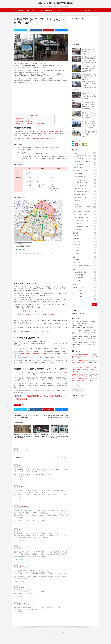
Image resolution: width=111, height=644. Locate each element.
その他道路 (78, 281)
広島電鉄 (78, 263)
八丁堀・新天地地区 (81, 186)
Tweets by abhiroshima (78, 314)
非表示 (35, 116)
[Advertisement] (41, 99)
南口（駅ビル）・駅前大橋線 (83, 162)
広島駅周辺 (21, 10)
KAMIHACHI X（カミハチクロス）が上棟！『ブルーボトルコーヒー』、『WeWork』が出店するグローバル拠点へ (84, 85)
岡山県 (77, 239)
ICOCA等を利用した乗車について (24, 122)
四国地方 (78, 250)
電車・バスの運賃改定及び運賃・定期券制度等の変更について (38, 139)
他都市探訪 (76, 233)
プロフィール (68, 10)
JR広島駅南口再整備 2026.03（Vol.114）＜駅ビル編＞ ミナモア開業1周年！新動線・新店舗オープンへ (84, 338)
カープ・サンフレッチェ (79, 290)
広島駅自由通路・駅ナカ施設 (83, 156)
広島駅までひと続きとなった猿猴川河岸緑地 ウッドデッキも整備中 (89, 133)
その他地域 (76, 204)
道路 (74, 269)
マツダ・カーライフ (78, 293)
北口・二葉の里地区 (81, 159)
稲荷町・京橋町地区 (81, 176)
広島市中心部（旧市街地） (80, 180)
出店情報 (75, 285)
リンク (60, 10)
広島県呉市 (78, 223)
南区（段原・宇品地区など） (83, 212)
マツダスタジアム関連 (81, 171)
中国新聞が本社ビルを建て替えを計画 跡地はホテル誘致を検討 (89, 76)
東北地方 (78, 241)
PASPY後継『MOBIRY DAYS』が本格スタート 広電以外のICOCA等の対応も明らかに (60, 437)
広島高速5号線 (79, 278)
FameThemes (60, 635)
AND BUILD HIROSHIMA (55, 3)
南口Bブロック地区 (80, 165)
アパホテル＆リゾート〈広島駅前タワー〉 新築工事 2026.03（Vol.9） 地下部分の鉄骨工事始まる (84, 332)
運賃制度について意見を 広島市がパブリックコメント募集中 (30, 124)
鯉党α (15, 26)
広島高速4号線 (79, 275)
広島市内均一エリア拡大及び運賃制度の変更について (46, 132)
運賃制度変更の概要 (20, 119)
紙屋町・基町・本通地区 (82, 183)
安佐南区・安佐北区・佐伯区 (83, 217)
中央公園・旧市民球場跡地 (82, 189)
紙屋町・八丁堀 (31, 10)
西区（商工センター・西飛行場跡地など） (85, 208)
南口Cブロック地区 (80, 168)
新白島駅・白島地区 (81, 195)
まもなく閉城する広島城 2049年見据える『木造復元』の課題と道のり (89, 68)
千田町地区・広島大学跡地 (82, 192)
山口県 (77, 236)
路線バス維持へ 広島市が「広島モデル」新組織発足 (42, 314)
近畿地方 (78, 247)
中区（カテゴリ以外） (81, 197)
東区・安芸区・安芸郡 (81, 215)
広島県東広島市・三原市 (82, 226)
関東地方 (78, 244)
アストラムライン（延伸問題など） (85, 266)
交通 (23, 405)
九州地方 (78, 253)
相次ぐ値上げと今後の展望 (22, 120)
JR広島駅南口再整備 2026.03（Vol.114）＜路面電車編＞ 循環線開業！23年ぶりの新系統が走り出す (84, 344)
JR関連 (77, 260)
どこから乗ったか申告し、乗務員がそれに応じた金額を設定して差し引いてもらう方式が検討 (43, 354)
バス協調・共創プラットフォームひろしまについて (34, 311)
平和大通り (78, 200)
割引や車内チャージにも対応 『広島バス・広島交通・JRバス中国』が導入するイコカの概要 (22, 437)
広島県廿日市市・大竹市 (82, 220)
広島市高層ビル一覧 (50, 10)
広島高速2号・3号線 (81, 272)
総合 (74, 299)
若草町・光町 (79, 173)
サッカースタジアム (78, 287)
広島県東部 (78, 229)
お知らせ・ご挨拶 (77, 296)
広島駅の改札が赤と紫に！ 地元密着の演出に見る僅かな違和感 (89, 51)
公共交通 (40, 10)
